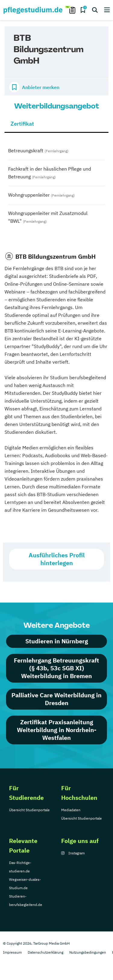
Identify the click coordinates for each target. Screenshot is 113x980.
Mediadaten (71, 810)
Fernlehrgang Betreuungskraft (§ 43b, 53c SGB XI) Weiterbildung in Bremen (56, 668)
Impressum (12, 952)
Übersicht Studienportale (29, 810)
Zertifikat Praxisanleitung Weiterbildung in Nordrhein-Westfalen (57, 730)
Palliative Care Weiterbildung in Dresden (56, 699)
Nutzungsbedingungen (88, 952)
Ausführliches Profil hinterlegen (57, 559)
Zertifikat (22, 124)
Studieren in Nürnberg (57, 641)
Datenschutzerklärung (46, 952)
